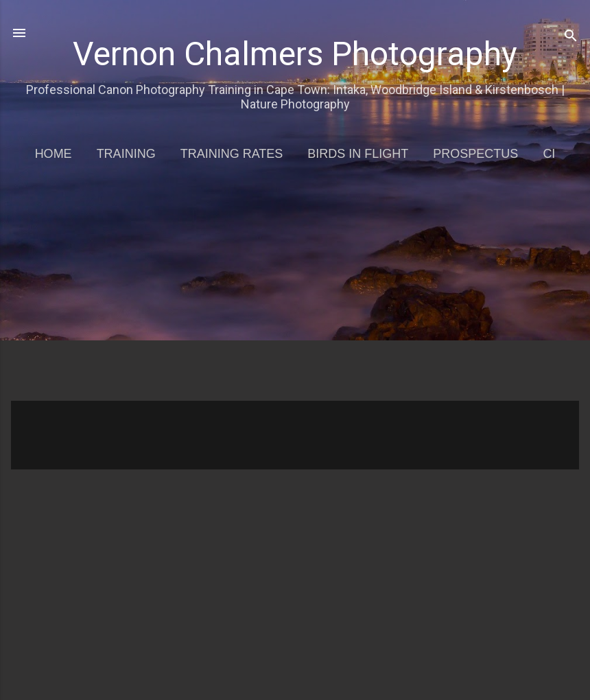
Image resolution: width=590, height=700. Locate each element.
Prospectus (475, 154)
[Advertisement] (300, 291)
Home (54, 154)
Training (126, 154)
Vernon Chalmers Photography (295, 54)
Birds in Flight (358, 154)
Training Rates (232, 154)
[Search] (571, 37)
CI (549, 154)
